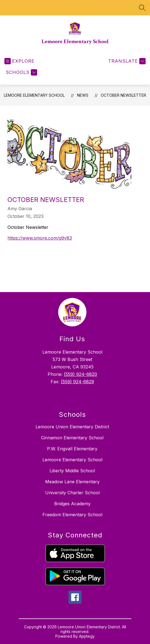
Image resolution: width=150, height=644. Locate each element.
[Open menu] (19, 61)
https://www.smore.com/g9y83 (40, 238)
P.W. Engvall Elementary (72, 449)
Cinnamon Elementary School (72, 438)
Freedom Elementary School (72, 515)
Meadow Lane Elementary (72, 482)
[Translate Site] (126, 61)
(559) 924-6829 (77, 382)
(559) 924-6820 (81, 374)
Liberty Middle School (72, 471)
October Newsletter (123, 95)
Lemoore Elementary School (34, 95)
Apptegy (87, 636)
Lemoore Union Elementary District (72, 427)
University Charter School (72, 493)
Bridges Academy (72, 504)
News (83, 95)
